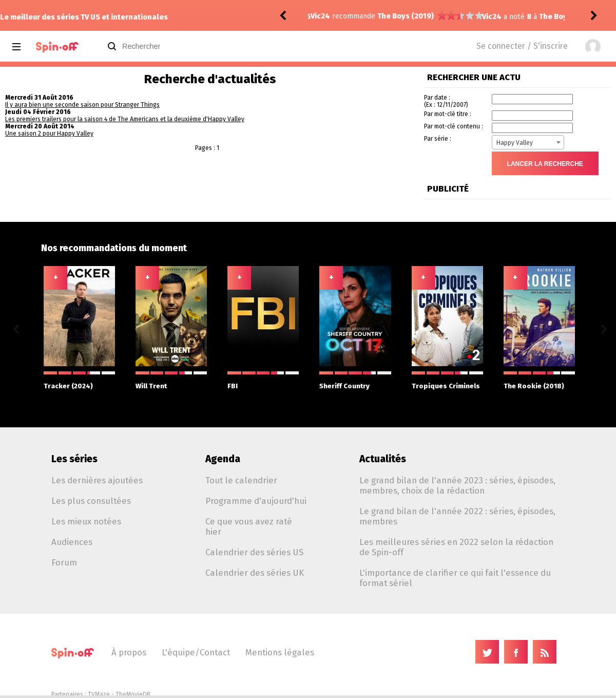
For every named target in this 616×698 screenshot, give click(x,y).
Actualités (383, 459)
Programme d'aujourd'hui (256, 501)
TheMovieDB (133, 694)
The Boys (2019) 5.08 (404, 17)
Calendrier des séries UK (255, 573)
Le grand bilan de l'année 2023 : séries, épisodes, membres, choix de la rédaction (457, 485)
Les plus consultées (91, 501)
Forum (64, 562)
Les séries (74, 459)
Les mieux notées (86, 521)
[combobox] (528, 142)
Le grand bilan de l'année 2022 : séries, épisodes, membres (457, 516)
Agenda (223, 459)
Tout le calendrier (241, 480)
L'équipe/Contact (196, 652)
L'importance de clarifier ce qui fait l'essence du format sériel (455, 578)
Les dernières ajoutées (97, 480)
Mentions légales (280, 652)
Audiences (72, 542)
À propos (129, 652)
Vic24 (320, 17)
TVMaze (99, 694)
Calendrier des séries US (254, 552)
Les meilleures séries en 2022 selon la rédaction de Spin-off (456, 547)
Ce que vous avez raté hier (249, 526)
